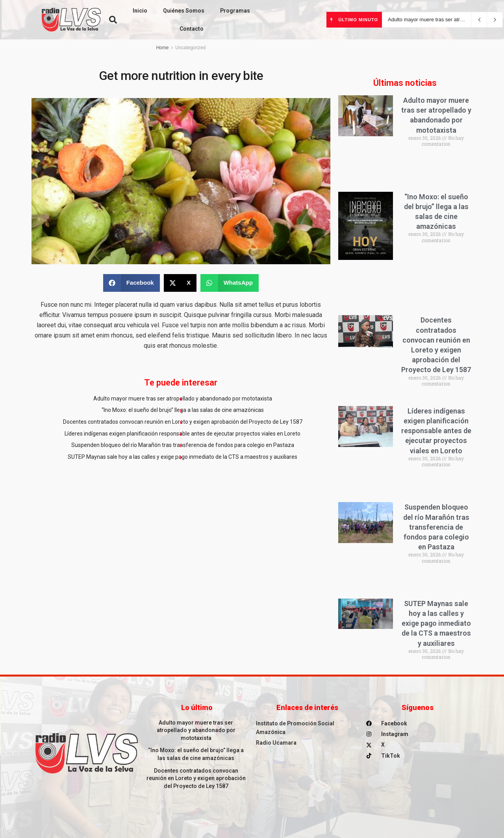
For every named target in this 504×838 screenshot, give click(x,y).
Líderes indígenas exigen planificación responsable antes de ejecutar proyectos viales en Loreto (183, 434)
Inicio (140, 11)
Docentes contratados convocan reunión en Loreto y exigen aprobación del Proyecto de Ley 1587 (183, 422)
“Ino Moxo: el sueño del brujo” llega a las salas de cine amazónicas (183, 410)
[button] (113, 20)
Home (162, 48)
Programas (235, 11)
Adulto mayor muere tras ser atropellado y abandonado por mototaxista (183, 399)
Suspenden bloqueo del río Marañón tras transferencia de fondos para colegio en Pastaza (183, 445)
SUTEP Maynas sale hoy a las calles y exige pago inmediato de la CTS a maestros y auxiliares (183, 457)
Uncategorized (190, 48)
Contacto (192, 29)
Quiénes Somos (184, 11)
